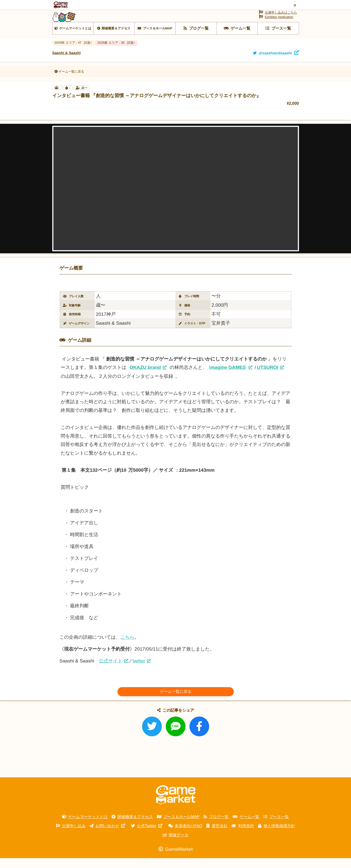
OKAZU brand (145, 377)
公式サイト (111, 671)
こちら (127, 647)
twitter (139, 671)
